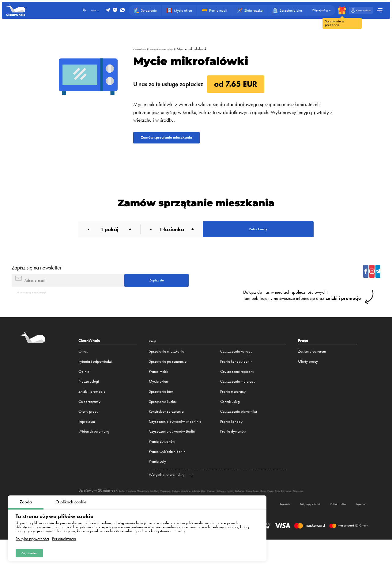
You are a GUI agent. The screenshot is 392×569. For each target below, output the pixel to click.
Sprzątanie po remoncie (168, 382)
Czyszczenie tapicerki (237, 393)
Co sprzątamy (89, 422)
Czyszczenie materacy (238, 402)
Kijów (316, 512)
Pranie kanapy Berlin (236, 382)
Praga (348, 512)
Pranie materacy (233, 412)
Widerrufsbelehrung (94, 452)
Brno (359, 512)
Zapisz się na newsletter (37, 282)
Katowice (276, 512)
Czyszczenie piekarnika (239, 432)
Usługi (155, 362)
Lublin (289, 512)
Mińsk (337, 512)
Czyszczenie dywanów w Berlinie (175, 443)
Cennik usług (230, 422)
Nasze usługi (89, 402)
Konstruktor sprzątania (166, 432)
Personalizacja (64, 535)
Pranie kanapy (231, 443)
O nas (83, 372)
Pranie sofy (157, 482)
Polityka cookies (320, 531)
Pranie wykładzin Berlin (167, 473)
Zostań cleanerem (312, 372)
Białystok (303, 512)
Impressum (87, 443)
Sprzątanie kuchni (163, 422)
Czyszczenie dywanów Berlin (172, 452)
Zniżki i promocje (92, 412)
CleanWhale (143, 49)
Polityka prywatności (32, 535)
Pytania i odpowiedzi (95, 382)
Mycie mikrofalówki (212, 49)
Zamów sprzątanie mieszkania (184, 140)
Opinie (84, 393)
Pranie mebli (158, 393)
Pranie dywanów (162, 462)
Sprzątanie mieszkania (167, 372)
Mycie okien (158, 402)
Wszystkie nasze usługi (174, 49)
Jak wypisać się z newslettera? (40, 313)
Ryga (327, 512)
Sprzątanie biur (161, 412)
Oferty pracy (88, 432)
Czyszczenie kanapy (236, 372)
